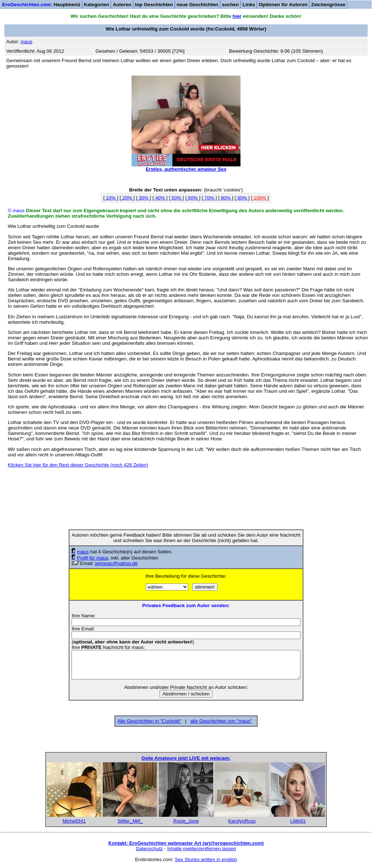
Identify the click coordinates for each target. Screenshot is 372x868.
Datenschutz (149, 849)
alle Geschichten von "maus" (221, 721)
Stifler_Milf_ (130, 821)
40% (160, 198)
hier (237, 16)
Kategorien (97, 5)
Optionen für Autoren (283, 5)
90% (242, 198)
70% (209, 198)
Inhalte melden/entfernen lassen (202, 849)
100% (260, 198)
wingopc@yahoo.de (116, 563)
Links (249, 5)
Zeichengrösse (328, 5)
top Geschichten (154, 5)
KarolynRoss (242, 821)
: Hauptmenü (41, 5)
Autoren (122, 5)
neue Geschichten (197, 5)
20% (127, 198)
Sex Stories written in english (206, 859)
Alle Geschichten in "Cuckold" (149, 721)
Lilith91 (298, 821)
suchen (231, 5)
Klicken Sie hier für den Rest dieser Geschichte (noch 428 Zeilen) (78, 465)
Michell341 (74, 821)
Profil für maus (93, 558)
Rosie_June (186, 821)
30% (143, 198)
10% (111, 198)
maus (83, 552)
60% (193, 198)
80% (226, 198)
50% (177, 198)
